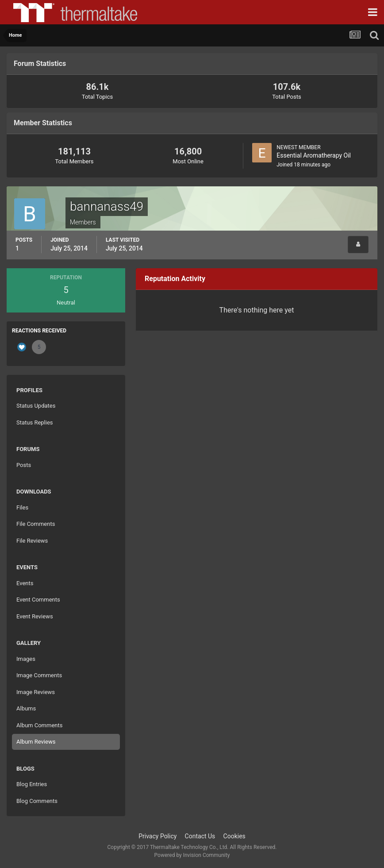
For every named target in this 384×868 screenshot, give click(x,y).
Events (25, 583)
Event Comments (38, 600)
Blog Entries (32, 784)
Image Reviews (36, 692)
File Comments (36, 524)
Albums (26, 708)
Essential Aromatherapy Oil (314, 155)
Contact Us (200, 836)
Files (22, 507)
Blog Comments (37, 801)
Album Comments (39, 725)
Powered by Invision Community (192, 855)
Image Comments (39, 675)
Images (26, 659)
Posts (24, 465)
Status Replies (35, 422)
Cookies (234, 836)
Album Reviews (36, 742)
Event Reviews (35, 616)
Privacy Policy (157, 836)
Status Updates (36, 406)
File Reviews (32, 541)
